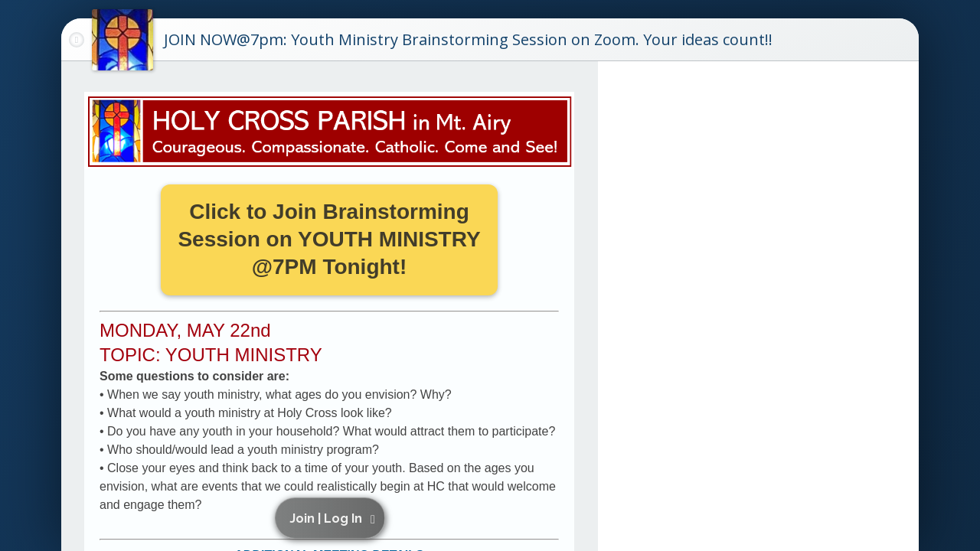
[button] (333, 518)
